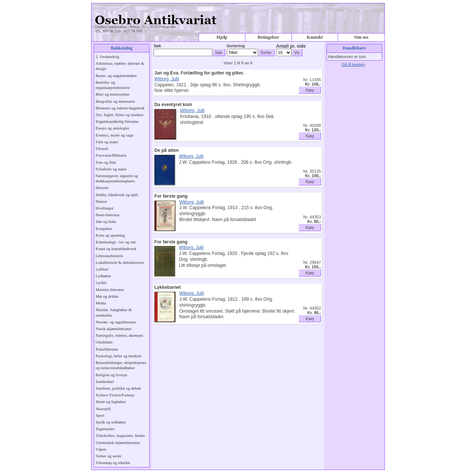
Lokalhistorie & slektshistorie (120, 262)
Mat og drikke (107, 296)
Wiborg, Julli (167, 79)
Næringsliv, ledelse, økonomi (119, 335)
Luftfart (102, 269)
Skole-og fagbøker (111, 402)
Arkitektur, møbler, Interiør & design (120, 66)
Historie (102, 188)
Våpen (101, 449)
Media (101, 303)
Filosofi (102, 148)
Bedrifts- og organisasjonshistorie (113, 85)
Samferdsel (105, 381)
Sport (100, 415)
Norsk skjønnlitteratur (113, 329)
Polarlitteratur (107, 349)
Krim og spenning (110, 235)
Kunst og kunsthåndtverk (116, 249)
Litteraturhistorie (109, 256)
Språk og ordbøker (111, 422)
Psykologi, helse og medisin (118, 356)
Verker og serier (109, 456)
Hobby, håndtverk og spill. (117, 195)
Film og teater (107, 142)
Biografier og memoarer (115, 101)
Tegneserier (105, 429)
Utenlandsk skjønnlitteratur (118, 442)
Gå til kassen (353, 64)
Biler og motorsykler (112, 94)
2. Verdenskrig (107, 57)
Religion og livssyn (111, 375)
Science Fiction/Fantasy (115, 395)
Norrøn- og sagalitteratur (116, 322)
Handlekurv (355, 48)
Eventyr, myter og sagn (115, 135)
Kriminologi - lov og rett (116, 242)
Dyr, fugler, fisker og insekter (120, 115)
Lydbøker (103, 276)
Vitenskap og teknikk (113, 463)
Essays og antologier (112, 128)
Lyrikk (101, 282)
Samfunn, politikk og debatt (118, 388)
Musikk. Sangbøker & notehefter (114, 312)
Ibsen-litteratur (108, 215)
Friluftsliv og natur (111, 169)
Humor (101, 201)
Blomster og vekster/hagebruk (120, 108)
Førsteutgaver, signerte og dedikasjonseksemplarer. (117, 178)
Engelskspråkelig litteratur (117, 121)
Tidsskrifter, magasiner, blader (120, 435)
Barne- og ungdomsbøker (116, 76)
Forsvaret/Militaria (111, 155)
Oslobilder (104, 342)
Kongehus (104, 228)
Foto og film (106, 162)
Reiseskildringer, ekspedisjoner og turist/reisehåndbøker (121, 365)
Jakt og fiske (106, 221)
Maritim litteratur (110, 290)
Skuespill (103, 409)
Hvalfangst (104, 208)
